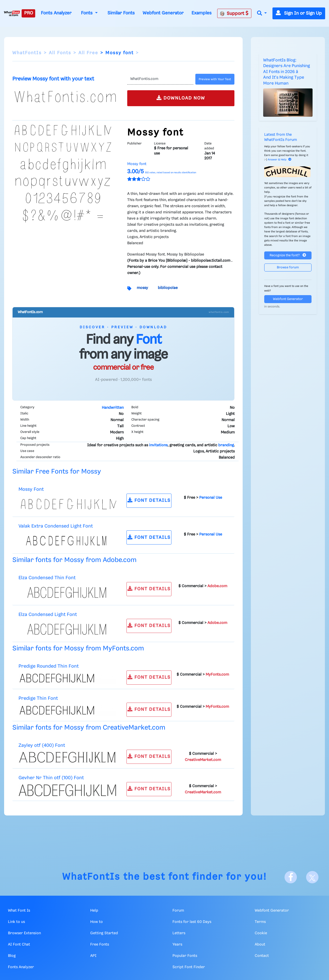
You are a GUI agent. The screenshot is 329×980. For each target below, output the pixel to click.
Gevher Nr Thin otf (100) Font (51, 778)
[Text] (160, 79)
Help (94, 911)
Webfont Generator (163, 13)
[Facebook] (291, 877)
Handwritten (113, 408)
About (260, 945)
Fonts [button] (87, 13)
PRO (29, 13)
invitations (158, 445)
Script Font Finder (189, 967)
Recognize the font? (288, 255)
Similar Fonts (121, 13)
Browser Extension (24, 933)
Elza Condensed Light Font (48, 615)
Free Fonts (100, 945)
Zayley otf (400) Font (42, 745)
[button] (262, 13)
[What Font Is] (12, 13)
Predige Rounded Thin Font (49, 666)
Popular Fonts (185, 956)
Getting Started (104, 933)
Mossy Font (31, 489)
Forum (178, 911)
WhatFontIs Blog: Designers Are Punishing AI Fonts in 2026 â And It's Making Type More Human (287, 72)
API (93, 956)
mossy (142, 288)
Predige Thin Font (38, 698)
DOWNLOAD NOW (181, 98)
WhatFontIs (27, 53)
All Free (88, 53)
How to (97, 922)
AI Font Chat (19, 945)
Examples (202, 13)
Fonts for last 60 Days (192, 922)
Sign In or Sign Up (299, 13)
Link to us (16, 922)
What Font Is (19, 911)
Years (177, 945)
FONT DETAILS (149, 500)
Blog (12, 956)
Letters (179, 933)
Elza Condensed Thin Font (47, 578)
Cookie (261, 933)
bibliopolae (168, 288)
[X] (312, 877)
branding (226, 445)
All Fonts (60, 53)
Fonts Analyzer (56, 13)
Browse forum (288, 267)
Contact (262, 956)
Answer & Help (280, 160)
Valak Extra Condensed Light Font (56, 526)
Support (234, 13)
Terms (260, 922)
